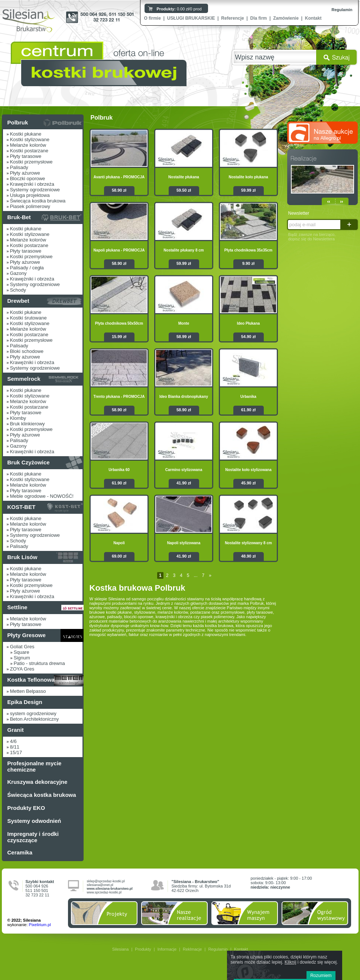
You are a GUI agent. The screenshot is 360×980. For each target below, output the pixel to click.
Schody (18, 290)
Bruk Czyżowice (29, 462)
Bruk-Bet (19, 217)
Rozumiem (321, 976)
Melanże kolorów (28, 145)
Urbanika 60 (119, 470)
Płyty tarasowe (26, 156)
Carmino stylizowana (184, 470)
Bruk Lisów (22, 557)
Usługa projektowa (30, 195)
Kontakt (313, 18)
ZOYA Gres (22, 669)
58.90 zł (119, 190)
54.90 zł (248, 337)
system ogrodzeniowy (33, 713)
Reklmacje (192, 949)
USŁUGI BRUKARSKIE (191, 18)
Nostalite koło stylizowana (248, 470)
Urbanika (248, 397)
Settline (17, 607)
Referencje (232, 18)
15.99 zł (119, 337)
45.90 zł (248, 483)
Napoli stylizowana (184, 543)
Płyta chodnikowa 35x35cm (249, 250)
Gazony (18, 273)
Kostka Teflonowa (31, 680)
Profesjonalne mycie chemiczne (35, 766)
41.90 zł (184, 483)
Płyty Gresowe (27, 635)
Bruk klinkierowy (27, 424)
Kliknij (290, 962)
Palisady (19, 167)
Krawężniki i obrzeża (32, 184)
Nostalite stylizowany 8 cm (248, 543)
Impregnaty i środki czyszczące (33, 837)
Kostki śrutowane (28, 318)
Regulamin (342, 10)
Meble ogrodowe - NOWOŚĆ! (42, 496)
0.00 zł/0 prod (179, 9)
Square (22, 652)
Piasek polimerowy (30, 206)
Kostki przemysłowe (31, 162)
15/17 (16, 752)
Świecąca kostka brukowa (38, 201)
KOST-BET (22, 507)
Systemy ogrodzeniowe (35, 190)
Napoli (119, 543)
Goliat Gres (22, 647)
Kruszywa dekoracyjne (38, 782)
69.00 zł (119, 556)
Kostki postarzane (29, 151)
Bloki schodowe (27, 351)
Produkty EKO (26, 808)
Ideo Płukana (249, 323)
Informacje (167, 949)
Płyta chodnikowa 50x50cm (119, 323)
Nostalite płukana (184, 177)
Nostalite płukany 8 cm (184, 250)
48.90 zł (248, 556)
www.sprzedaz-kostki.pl (104, 892)
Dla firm (259, 18)
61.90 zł (248, 410)
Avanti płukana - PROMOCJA (119, 177)
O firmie (153, 18)
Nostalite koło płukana (248, 177)
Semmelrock (24, 379)
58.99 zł (184, 337)
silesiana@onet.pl (100, 885)
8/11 (15, 747)
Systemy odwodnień (34, 821)
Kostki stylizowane (30, 139)
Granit (16, 730)
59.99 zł (248, 190)
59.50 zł (184, 190)
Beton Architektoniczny (35, 719)
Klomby (18, 418)
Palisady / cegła (27, 268)
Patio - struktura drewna (39, 663)
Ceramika (20, 852)
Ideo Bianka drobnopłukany (184, 397)
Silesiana (121, 949)
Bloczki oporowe (28, 179)
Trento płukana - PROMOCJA (119, 397)
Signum (22, 658)
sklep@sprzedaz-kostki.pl (106, 881)
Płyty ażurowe (25, 173)
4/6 (13, 741)
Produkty (143, 949)
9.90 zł (248, 263)
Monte (184, 323)
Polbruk (18, 122)
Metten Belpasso (28, 691)
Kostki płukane (26, 134)
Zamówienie (286, 18)
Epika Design (25, 702)
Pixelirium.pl (40, 925)
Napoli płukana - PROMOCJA (119, 250)
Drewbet (18, 301)
